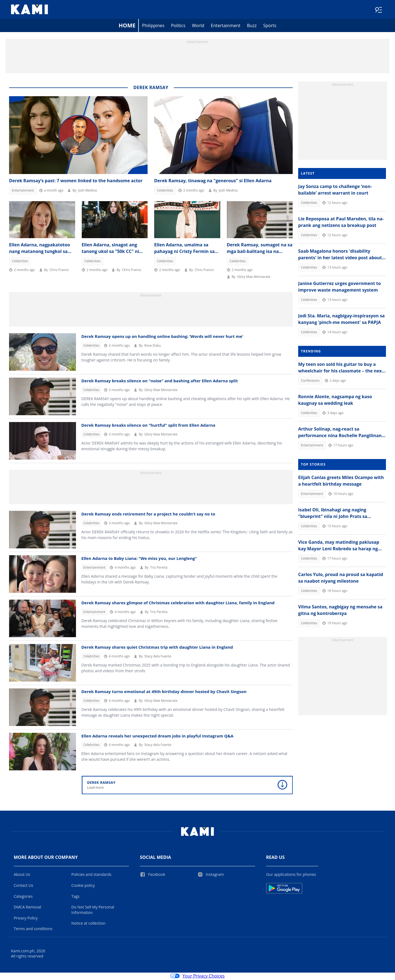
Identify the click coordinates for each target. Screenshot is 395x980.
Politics (178, 26)
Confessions (310, 381)
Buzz (252, 26)
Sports (270, 26)
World (198, 26)
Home (127, 26)
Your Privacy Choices (198, 977)
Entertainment (226, 26)
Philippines (153, 26)
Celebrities (165, 191)
